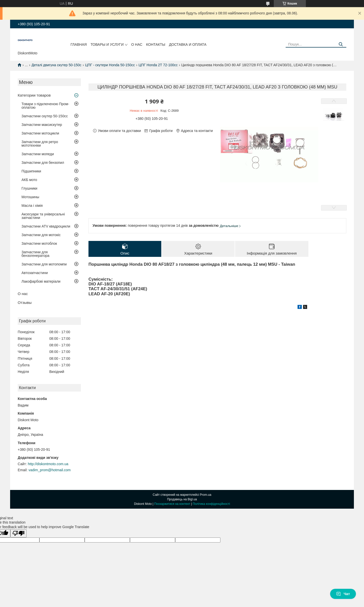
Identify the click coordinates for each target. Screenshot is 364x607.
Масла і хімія (32, 206)
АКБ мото (29, 180)
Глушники (29, 188)
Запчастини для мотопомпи (44, 264)
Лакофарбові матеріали (41, 281)
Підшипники (31, 171)
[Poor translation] (18, 533)
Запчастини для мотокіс (41, 235)
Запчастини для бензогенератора (35, 254)
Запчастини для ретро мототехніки (40, 144)
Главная (79, 44)
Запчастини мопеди (38, 154)
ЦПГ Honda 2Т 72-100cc (158, 65)
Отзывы (25, 302)
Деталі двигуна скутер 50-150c (57, 65)
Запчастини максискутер (42, 125)
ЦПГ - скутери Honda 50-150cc (110, 65)
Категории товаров (34, 95)
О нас (137, 44)
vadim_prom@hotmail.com (50, 470)
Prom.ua (206, 495)
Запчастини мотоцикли (40, 133)
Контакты (156, 44)
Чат (343, 594)
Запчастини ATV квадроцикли (46, 226)
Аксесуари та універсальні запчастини (43, 216)
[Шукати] (341, 44)
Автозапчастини (35, 273)
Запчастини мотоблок (39, 243)
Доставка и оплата (188, 44)
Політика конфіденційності (211, 504)
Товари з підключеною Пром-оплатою (45, 106)
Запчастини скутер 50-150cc (45, 116)
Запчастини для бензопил (43, 163)
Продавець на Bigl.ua (182, 499)
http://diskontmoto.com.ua (48, 464)
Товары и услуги (107, 44)
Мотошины (30, 197)
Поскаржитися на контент (172, 504)
